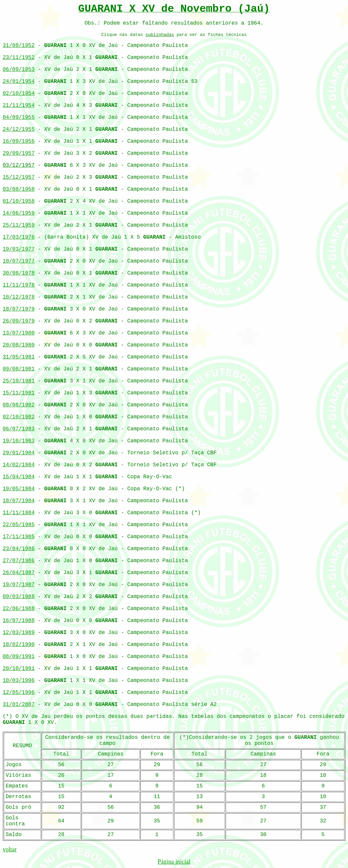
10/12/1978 (19, 297)
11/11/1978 (19, 285)
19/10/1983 (19, 441)
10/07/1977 (19, 261)
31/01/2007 (19, 705)
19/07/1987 (19, 585)
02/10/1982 (19, 417)
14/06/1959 (19, 213)
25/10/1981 (19, 381)
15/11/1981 (19, 393)
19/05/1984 (19, 489)
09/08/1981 (19, 369)
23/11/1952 (19, 58)
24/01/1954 (19, 82)
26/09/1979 (19, 321)
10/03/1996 (19, 681)
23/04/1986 (19, 549)
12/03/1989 (19, 633)
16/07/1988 (19, 621)
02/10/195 (17, 94)
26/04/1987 (19, 573)
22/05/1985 (19, 525)
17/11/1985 (19, 537)
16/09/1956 (19, 141)
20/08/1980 (19, 345)
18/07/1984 (19, 501)
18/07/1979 (19, 309)
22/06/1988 (19, 609)
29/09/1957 (19, 153)
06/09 (11, 70)
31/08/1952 (19, 46)
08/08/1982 (19, 405)
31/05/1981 (19, 357)
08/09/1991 (19, 657)
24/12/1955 (19, 129)
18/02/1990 (19, 645)
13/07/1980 (19, 333)
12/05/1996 (19, 693)
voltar (10, 849)
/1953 (27, 70)
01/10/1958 (19, 201)
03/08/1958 (19, 189)
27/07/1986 (19, 561)
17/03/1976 (19, 237)
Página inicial (174, 862)
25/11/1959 (19, 225)
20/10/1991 (19, 669)
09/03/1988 (19, 597)
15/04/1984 (19, 477)
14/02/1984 (19, 465)
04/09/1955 (19, 117)
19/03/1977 (19, 249)
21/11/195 (17, 106)
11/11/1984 (19, 513)
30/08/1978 (19, 273)
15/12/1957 (19, 177)
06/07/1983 (19, 429)
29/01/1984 (19, 453)
